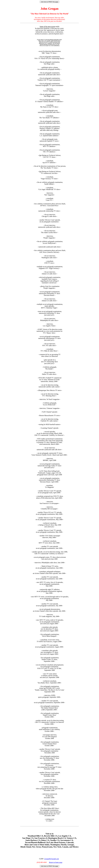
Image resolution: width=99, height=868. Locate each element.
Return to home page (56, 862)
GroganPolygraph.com (51, 859)
